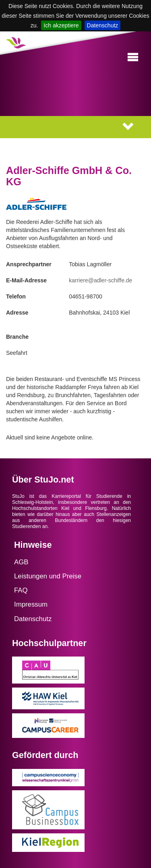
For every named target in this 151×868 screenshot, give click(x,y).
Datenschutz (103, 25)
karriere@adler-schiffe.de (100, 280)
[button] (133, 57)
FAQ (21, 590)
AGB (21, 562)
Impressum (31, 604)
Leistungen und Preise (48, 576)
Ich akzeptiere (61, 25)
